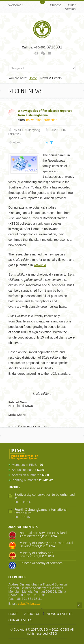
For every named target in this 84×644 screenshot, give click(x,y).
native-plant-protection (42, 120)
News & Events (60, 614)
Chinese (56, 5)
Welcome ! (16, 5)
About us (32, 614)
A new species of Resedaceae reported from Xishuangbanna (45, 113)
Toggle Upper (42, 2)
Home (33, 78)
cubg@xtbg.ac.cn (30, 604)
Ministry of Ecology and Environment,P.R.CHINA (37, 554)
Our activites (20, 620)
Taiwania (40, 265)
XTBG (53, 634)
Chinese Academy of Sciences (41, 563)
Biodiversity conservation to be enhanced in (45, 496)
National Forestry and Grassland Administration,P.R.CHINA (43, 534)
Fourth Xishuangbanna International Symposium (41, 511)
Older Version (70, 7)
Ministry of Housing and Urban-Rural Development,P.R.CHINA (46, 544)
